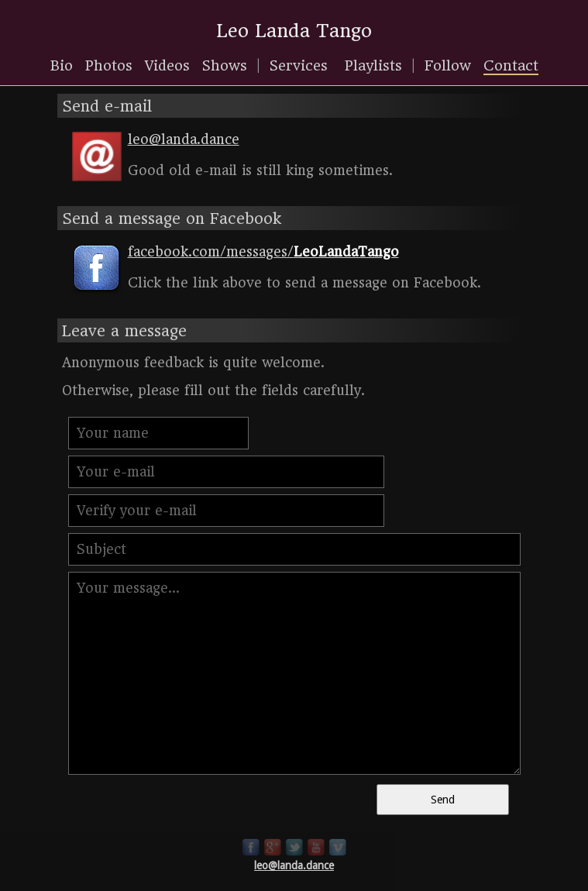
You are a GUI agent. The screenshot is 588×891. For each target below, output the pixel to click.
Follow (448, 65)
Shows (225, 65)
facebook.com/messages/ (263, 252)
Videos (167, 65)
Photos (109, 65)
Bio (62, 65)
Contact (511, 65)
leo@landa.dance (294, 865)
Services (299, 65)
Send (443, 800)
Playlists (373, 65)
